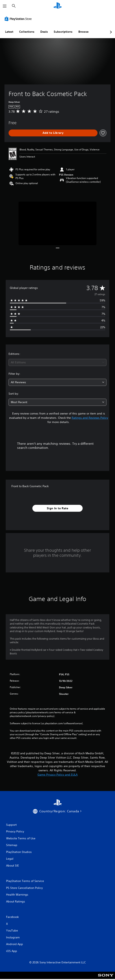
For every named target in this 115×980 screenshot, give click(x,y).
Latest (9, 32)
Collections (27, 32)
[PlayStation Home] (58, 6)
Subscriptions (63, 32)
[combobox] (57, 362)
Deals (44, 32)
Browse (83, 32)
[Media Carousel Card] (57, 223)
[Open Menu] (5, 6)
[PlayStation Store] (19, 19)
